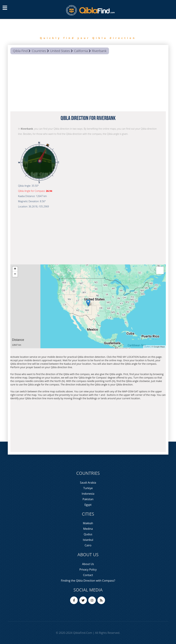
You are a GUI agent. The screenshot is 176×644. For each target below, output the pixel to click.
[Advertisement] (88, 84)
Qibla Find (20, 51)
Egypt (88, 505)
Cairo (88, 545)
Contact (88, 575)
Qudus (88, 534)
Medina (88, 529)
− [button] (15, 274)
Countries (39, 51)
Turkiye (88, 488)
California (81, 51)
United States (60, 51)
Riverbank (99, 51)
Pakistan (88, 499)
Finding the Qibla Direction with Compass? (88, 581)
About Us (88, 564)
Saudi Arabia (88, 483)
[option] (88, 32)
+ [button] (15, 269)
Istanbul (88, 540)
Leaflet (147, 347)
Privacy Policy (88, 570)
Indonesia (88, 494)
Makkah (88, 523)
